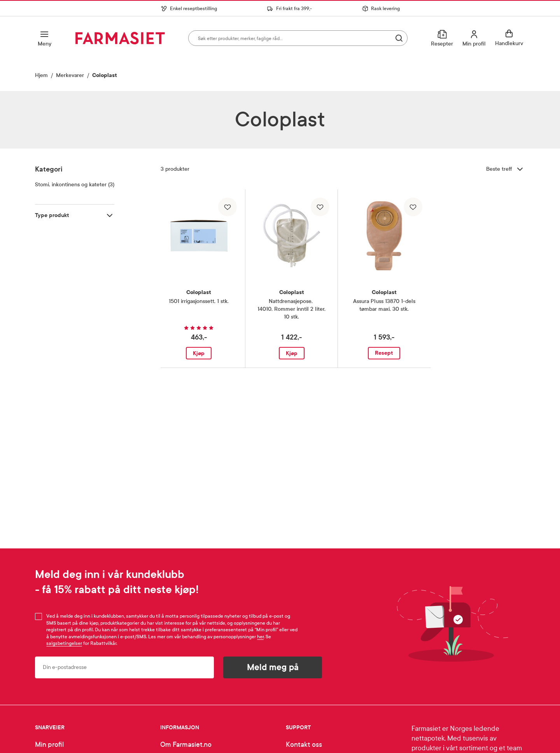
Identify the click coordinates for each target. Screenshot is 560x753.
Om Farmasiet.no (186, 745)
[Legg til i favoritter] (227, 207)
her (260, 637)
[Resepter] (442, 38)
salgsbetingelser (64, 643)
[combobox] (298, 38)
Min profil (49, 745)
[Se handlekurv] (510, 38)
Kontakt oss (304, 745)
